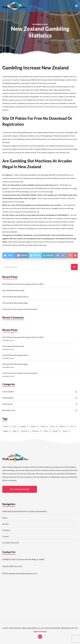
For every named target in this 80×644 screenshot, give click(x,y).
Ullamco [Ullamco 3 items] (63, 426)
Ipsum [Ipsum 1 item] (66, 431)
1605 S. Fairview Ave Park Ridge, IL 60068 (28, 559)
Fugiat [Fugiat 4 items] (44, 426)
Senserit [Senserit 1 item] (57, 431)
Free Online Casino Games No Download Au (20, 309)
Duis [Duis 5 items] (15, 426)
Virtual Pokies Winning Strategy (15, 303)
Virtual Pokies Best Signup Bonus (15, 297)
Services (6, 524)
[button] (76, 6)
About (5, 518)
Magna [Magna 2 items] (7, 431)
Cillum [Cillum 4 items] (53, 426)
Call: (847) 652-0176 (11, 543)
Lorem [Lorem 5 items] (7, 426)
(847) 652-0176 (16, 566)
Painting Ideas (8, 398)
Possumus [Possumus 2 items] (37, 431)
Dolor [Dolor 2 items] (47, 431)
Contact (6, 536)
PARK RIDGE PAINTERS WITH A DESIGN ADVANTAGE (25, 511)
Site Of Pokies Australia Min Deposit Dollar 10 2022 (23, 284)
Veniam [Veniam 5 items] (34, 426)
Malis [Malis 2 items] (16, 431)
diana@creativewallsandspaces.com (23, 573)
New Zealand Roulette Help (13, 290)
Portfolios (6, 530)
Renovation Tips (9, 410)
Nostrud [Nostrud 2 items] (25, 431)
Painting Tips (8, 404)
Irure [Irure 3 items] (73, 426)
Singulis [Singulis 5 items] (24, 426)
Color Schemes (8, 392)
